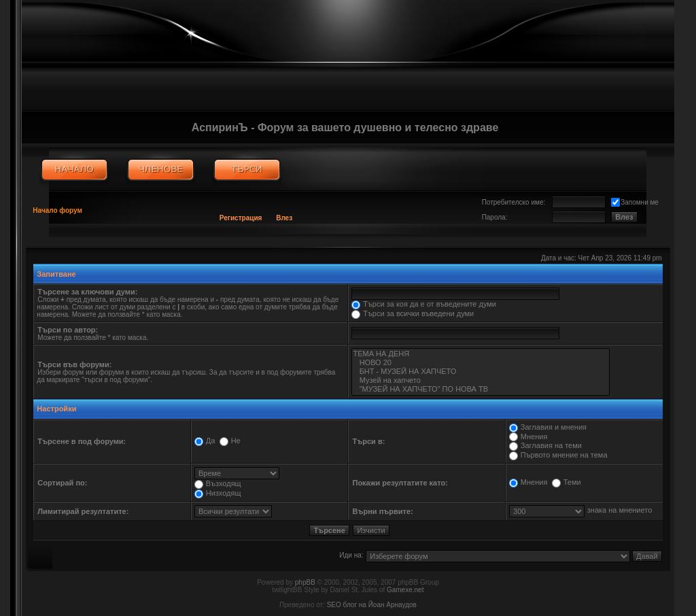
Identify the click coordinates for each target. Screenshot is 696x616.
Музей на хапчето (480, 380)
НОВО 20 (480, 363)
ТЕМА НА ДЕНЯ (480, 354)
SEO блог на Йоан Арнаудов (372, 605)
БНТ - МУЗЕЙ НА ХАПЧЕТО (480, 372)
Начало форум (57, 210)
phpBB (305, 582)
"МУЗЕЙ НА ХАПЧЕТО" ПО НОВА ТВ (480, 389)
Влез (284, 218)
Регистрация (241, 218)
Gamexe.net (405, 590)
